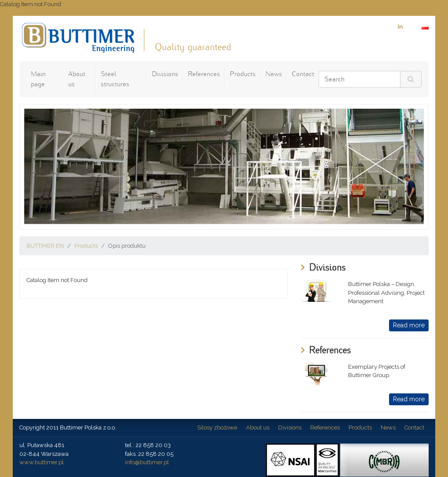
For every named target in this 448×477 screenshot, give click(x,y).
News (274, 74)
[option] (224, 166)
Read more (409, 325)
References (204, 74)
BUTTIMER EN (45, 246)
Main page (38, 79)
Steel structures (115, 79)
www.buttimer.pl (42, 462)
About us (77, 79)
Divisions (165, 74)
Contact (303, 74)
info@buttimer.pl (147, 462)
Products (243, 74)
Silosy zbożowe (217, 427)
